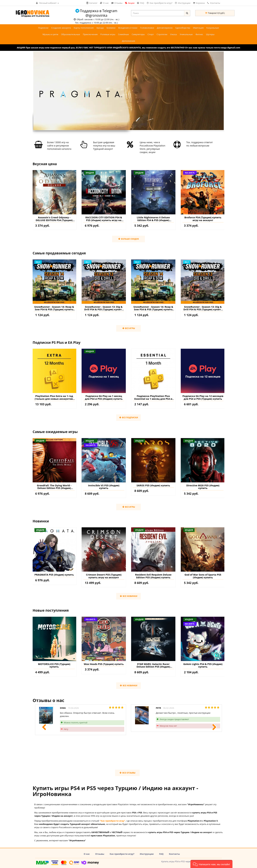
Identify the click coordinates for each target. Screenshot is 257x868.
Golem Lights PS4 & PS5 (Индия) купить (203, 665)
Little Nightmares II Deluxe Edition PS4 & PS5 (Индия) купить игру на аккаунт (153, 219)
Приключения (90, 34)
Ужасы (173, 34)
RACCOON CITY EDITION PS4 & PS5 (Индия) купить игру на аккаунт (104, 219)
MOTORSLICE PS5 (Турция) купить (54, 665)
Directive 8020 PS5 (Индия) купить (203, 487)
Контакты (214, 3)
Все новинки (128, 596)
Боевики (111, 28)
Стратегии (162, 34)
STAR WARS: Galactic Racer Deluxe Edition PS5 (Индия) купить (153, 665)
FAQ (161, 854)
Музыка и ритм (50, 34)
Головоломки (147, 28)
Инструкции (147, 854)
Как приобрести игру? (122, 854)
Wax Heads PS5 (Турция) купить (104, 664)
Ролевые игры (108, 34)
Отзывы (100, 854)
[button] (211, 864)
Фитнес (199, 34)
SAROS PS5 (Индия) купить (153, 485)
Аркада (100, 28)
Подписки (43, 28)
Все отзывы (127, 773)
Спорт (151, 34)
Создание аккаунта (61, 28)
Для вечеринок (165, 28)
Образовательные (70, 34)
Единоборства (183, 28)
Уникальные (186, 34)
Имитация (198, 28)
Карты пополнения (84, 28)
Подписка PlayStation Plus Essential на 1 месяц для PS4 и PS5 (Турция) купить (153, 397)
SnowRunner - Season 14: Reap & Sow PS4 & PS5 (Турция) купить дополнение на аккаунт (54, 308)
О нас (87, 854)
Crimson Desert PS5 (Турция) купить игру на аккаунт (104, 576)
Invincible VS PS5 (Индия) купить (104, 487)
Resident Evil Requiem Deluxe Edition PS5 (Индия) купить (153, 576)
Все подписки (128, 418)
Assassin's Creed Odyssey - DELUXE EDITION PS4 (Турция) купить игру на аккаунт (54, 219)
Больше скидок (128, 239)
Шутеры (210, 34)
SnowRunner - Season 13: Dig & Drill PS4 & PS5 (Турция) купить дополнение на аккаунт (104, 308)
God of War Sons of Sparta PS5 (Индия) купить (203, 576)
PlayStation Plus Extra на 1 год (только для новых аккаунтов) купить (54, 397)
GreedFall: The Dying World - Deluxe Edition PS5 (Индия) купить (54, 487)
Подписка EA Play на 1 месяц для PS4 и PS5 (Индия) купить (104, 397)
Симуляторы (138, 34)
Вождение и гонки (128, 28)
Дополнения (128, 41)
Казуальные (213, 28)
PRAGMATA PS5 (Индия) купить (54, 575)
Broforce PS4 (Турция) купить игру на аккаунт (203, 219)
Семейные (123, 34)
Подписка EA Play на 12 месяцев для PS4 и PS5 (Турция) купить (203, 397)
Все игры (129, 328)
